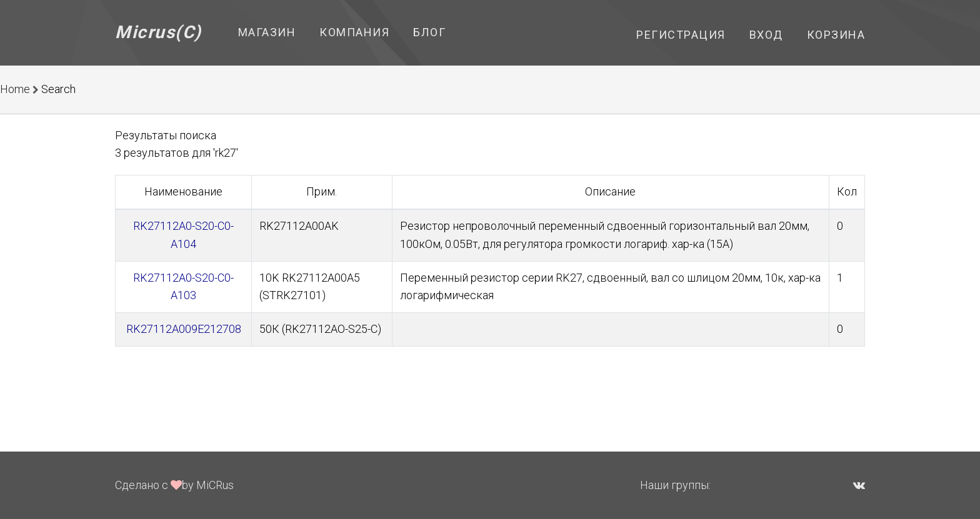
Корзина (836, 35)
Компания (354, 32)
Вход (766, 35)
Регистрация (681, 35)
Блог (429, 32)
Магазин (267, 32)
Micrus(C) (158, 32)
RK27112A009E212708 (184, 329)
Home (15, 89)
